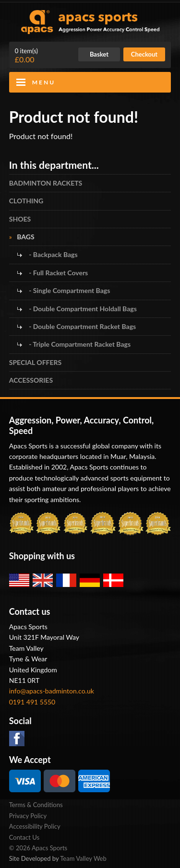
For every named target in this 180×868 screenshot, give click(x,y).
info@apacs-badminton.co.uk (52, 691)
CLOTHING (26, 201)
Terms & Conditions (36, 805)
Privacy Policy (28, 816)
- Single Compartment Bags (69, 290)
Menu (44, 82)
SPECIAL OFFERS (35, 362)
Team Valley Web (83, 858)
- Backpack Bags (53, 254)
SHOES (20, 219)
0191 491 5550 (32, 702)
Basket (99, 54)
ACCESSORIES (31, 380)
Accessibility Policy (35, 826)
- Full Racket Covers (58, 273)
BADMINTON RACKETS (46, 183)
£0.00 (26, 56)
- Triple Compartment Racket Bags (79, 344)
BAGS (25, 237)
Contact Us (24, 837)
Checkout (144, 54)
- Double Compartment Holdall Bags (82, 309)
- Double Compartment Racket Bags (82, 326)
